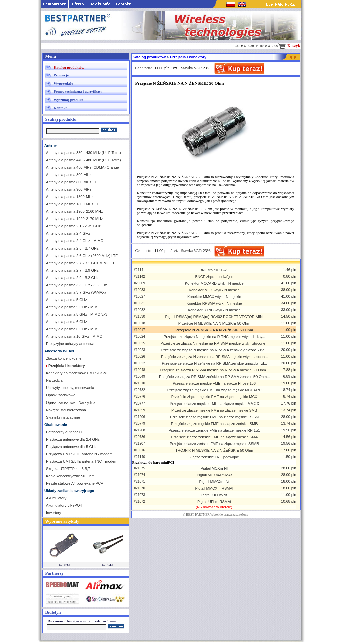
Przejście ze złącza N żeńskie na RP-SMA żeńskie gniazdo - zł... (214, 363)
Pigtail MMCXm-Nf (214, 482)
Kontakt (60, 108)
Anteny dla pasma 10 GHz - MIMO (74, 336)
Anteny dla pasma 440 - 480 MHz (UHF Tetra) (83, 160)
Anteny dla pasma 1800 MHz (70, 197)
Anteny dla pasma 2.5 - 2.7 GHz (72, 248)
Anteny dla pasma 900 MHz (69, 189)
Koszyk (289, 46)
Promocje (61, 75)
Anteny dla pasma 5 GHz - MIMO (73, 307)
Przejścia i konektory (188, 57)
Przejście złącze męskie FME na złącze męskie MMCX (214, 404)
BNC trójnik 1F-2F (214, 270)
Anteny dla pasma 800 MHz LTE (72, 182)
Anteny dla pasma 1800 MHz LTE (73, 204)
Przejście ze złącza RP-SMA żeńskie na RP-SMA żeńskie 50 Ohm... (214, 377)
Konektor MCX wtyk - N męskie (214, 290)
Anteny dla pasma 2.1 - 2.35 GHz (73, 226)
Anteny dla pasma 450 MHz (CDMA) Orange (82, 167)
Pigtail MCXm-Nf (214, 468)
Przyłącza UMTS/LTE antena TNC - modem (82, 461)
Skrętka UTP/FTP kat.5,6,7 (68, 469)
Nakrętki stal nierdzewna (66, 410)
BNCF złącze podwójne (214, 277)
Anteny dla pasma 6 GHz (66, 322)
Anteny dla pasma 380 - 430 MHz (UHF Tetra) (83, 153)
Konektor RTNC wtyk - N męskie (214, 310)
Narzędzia (54, 380)
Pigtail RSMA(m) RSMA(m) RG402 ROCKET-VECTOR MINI (214, 317)
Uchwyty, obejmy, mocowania (70, 388)
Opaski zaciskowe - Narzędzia (71, 402)
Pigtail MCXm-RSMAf (214, 475)
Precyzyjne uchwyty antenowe (71, 344)
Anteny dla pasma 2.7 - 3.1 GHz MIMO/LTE (81, 263)
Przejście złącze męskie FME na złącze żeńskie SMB (214, 424)
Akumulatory (56, 498)
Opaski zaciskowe (61, 395)
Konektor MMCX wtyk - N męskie (214, 297)
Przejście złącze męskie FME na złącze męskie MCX (214, 397)
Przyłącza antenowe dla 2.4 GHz (73, 439)
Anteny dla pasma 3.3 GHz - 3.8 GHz (76, 285)
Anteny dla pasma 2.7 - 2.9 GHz (72, 270)
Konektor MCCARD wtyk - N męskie (214, 283)
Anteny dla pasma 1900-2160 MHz (74, 211)
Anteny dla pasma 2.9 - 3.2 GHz (72, 278)
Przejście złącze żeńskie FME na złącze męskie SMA (214, 437)
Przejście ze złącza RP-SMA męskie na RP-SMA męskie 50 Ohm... (214, 370)
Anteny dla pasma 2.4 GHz (68, 233)
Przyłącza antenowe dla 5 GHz (71, 447)
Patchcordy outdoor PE (65, 432)
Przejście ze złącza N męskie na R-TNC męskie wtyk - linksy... (214, 337)
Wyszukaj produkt (68, 100)
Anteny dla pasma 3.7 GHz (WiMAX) (76, 292)
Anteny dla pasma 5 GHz (66, 300)
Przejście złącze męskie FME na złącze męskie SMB (214, 410)
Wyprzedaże (63, 83)
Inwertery (54, 513)
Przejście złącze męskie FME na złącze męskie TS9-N (214, 417)
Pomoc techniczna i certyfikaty (78, 91)
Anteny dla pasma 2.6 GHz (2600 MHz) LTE (82, 256)
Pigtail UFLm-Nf (214, 495)
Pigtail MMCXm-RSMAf (214, 488)
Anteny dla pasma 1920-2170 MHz (74, 219)
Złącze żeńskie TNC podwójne (214, 457)
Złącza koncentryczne (64, 358)
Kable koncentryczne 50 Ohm (70, 476)
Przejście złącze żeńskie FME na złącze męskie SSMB (214, 444)
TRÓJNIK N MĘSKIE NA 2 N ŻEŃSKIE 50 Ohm (214, 450)
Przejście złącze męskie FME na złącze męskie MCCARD (214, 390)
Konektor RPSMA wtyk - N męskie (214, 303)
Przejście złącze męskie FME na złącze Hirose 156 (214, 383)
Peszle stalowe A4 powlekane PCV (75, 483)
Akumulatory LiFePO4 (64, 505)
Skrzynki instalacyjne (63, 417)
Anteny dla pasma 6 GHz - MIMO (73, 329)
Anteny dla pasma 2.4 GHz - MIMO (75, 241)
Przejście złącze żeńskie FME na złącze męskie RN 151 (214, 430)
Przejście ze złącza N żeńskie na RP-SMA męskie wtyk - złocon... (214, 357)
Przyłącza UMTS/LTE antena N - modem (79, 454)
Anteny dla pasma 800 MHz (69, 175)
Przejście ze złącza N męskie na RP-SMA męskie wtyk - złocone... (214, 343)
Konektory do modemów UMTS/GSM (76, 373)
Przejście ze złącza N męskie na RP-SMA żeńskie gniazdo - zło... (214, 350)
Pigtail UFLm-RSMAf (214, 502)
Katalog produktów (69, 67)
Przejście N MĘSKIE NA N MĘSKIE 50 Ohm (214, 323)
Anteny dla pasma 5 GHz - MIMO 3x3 (77, 314)
